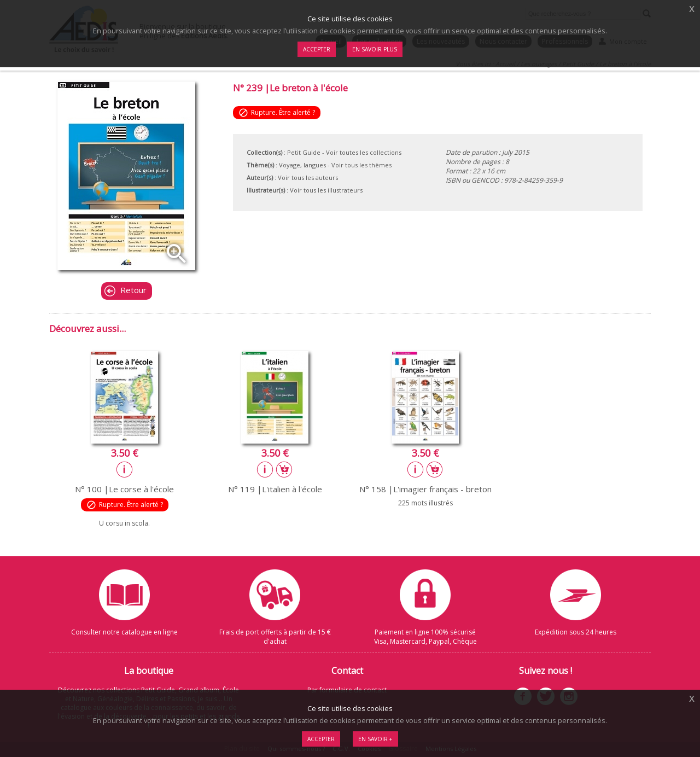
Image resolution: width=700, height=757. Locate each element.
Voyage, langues (302, 165)
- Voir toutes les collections (362, 152)
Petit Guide (304, 152)
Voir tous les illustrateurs (326, 190)
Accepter (321, 739)
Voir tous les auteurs (308, 177)
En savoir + (375, 739)
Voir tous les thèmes (361, 165)
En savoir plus (375, 49)
